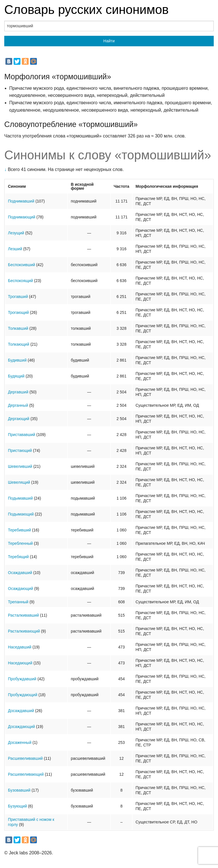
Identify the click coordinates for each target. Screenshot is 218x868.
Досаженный (20, 742)
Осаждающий (21, 589)
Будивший (17, 360)
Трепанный (18, 602)
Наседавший (20, 647)
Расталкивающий (24, 631)
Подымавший (20, 498)
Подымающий (21, 514)
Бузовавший (19, 790)
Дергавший (18, 392)
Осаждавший (20, 573)
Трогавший (18, 297)
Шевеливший (20, 466)
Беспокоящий (20, 281)
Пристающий (20, 450)
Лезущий (16, 233)
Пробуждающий (23, 695)
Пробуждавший (22, 679)
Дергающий (19, 419)
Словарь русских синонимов (86, 10)
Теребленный (20, 543)
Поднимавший (21, 201)
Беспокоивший (22, 265)
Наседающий (20, 663)
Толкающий (19, 344)
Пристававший (22, 435)
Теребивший (19, 530)
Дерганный (18, 405)
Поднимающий (22, 217)
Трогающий (18, 312)
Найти (109, 41)
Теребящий (18, 557)
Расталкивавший (23, 615)
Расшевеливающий (26, 774)
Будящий (16, 376)
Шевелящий (19, 482)
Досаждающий (21, 727)
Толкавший (18, 328)
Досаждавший (21, 711)
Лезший (15, 249)
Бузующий (17, 806)
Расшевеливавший (25, 758)
